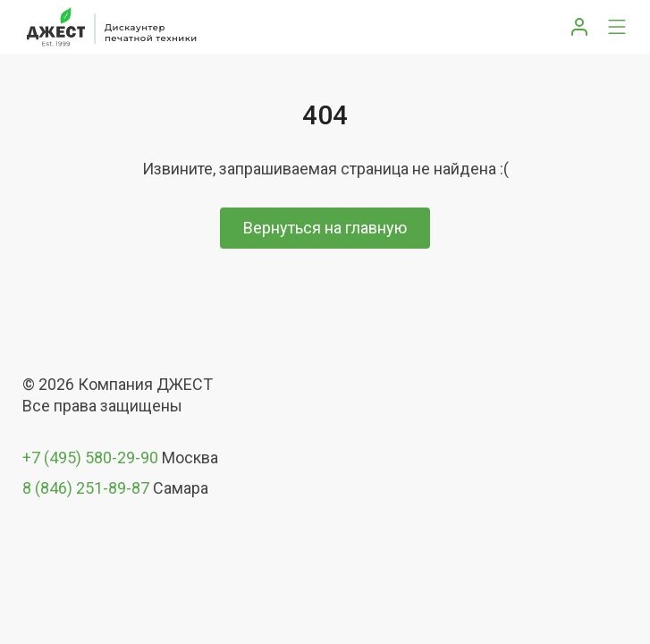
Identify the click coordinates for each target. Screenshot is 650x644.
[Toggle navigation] (617, 27)
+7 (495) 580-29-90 (90, 458)
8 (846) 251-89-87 (86, 488)
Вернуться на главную (325, 228)
